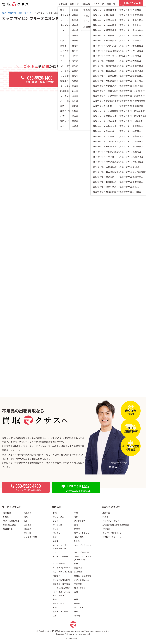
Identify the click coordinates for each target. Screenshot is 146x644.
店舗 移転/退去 (9, 525)
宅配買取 (28, 529)
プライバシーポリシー (112, 521)
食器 (76, 592)
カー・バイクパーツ (83, 545)
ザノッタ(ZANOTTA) (61, 580)
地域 (26, 517)
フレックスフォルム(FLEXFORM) (83, 558)
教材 (76, 563)
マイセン (98, 46)
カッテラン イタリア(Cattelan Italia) (61, 547)
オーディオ (57, 525)
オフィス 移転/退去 (11, 521)
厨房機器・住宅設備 (61, 584)
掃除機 (77, 529)
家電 (55, 513)
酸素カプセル (58, 603)
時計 (76, 517)
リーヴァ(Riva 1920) (61, 588)
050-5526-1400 (61, 631)
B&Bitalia (78, 572)
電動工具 (57, 576)
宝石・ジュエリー (60, 611)
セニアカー (79, 607)
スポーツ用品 (80, 588)
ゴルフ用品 (79, 537)
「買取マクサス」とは (112, 537)
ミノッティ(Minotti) (61, 568)
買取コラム (8, 529)
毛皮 (55, 537)
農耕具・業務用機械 (83, 576)
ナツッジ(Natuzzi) (82, 580)
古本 (55, 616)
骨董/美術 (78, 568)
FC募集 (106, 517)
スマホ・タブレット (83, 533)
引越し (6, 517)
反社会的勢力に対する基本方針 (116, 525)
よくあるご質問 (30, 537)
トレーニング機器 (60, 556)
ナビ (55, 552)
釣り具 (77, 541)
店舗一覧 (111, 5)
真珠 (76, 611)
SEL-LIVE (28, 533)
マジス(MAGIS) (59, 563)
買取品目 (63, 5)
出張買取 (86, 5)
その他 (77, 616)
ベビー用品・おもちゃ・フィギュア (61, 594)
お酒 (55, 607)
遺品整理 (7, 513)
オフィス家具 (58, 517)
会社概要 (106, 529)
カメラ (56, 529)
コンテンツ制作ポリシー (113, 533)
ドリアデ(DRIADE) (82, 552)
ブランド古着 (80, 521)
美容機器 (78, 584)
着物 (55, 599)
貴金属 (77, 603)
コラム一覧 (99, 5)
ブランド (57, 521)
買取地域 (74, 5)
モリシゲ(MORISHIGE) (62, 572)
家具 (76, 513)
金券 (76, 599)
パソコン (57, 533)
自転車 (56, 541)
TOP (26, 521)
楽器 (76, 525)
